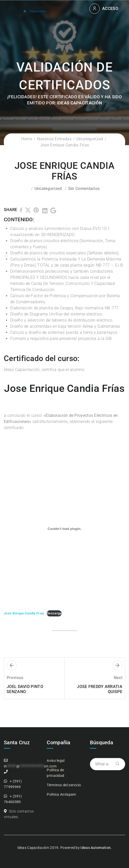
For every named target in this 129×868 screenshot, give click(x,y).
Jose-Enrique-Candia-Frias (24, 613)
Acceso (110, 9)
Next (118, 678)
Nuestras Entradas (54, 139)
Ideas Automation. (96, 848)
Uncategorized (90, 139)
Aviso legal (56, 761)
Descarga (54, 613)
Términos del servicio (64, 785)
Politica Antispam (61, 794)
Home (27, 139)
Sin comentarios (84, 189)
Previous (15, 678)
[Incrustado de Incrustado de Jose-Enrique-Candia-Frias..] (64, 529)
